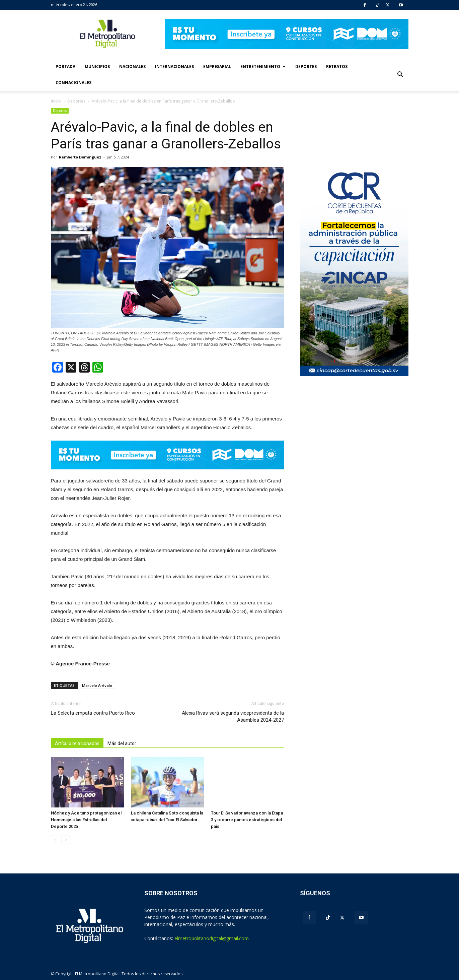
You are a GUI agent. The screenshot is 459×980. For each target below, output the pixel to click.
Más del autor (122, 743)
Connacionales (73, 83)
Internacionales (174, 67)
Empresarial (217, 67)
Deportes (306, 67)
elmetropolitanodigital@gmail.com (212, 938)
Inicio (56, 101)
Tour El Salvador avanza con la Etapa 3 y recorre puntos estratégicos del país (247, 820)
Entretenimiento (263, 67)
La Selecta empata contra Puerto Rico (93, 713)
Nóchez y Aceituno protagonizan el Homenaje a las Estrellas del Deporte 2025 (86, 820)
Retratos (337, 67)
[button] (400, 75)
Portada (65, 67)
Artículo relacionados (77, 743)
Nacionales (132, 67)
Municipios (97, 67)
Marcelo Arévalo (97, 685)
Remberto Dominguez (80, 157)
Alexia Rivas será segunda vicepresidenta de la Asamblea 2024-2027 (233, 716)
